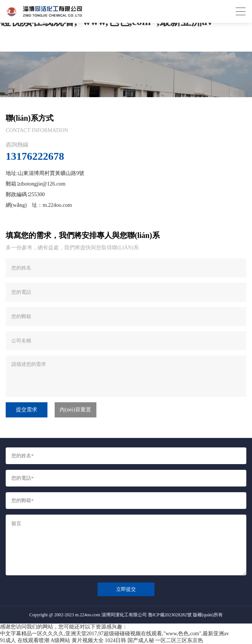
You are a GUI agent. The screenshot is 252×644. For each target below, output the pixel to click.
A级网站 (60, 640)
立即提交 (126, 589)
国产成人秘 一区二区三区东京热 (165, 640)
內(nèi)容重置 (75, 410)
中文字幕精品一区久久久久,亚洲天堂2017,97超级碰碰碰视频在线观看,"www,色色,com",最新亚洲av (114, 634)
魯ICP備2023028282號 (170, 615)
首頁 (45, 47)
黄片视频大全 (88, 640)
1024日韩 (115, 640)
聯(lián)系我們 (68, 47)
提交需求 (27, 410)
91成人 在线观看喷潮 (25, 640)
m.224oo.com (57, 205)
